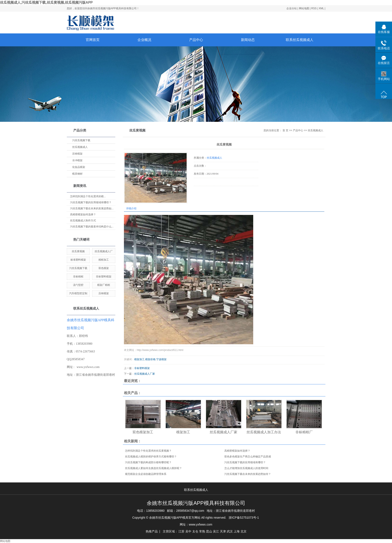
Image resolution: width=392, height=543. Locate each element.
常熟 (202, 531)
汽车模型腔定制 (78, 293)
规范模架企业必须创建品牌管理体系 (146, 474)
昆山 (209, 531)
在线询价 (206, 192)
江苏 (181, 531)
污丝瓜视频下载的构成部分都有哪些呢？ (148, 462)
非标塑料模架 (104, 277)
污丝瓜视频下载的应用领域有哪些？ (245, 462)
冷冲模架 (77, 160)
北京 (244, 531)
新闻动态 (248, 40)
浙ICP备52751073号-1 (244, 518)
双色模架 (104, 268)
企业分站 (292, 8)
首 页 (285, 130)
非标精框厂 (304, 432)
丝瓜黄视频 (78, 251)
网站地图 (304, 8)
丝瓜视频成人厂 (104, 251)
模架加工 (139, 359)
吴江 (216, 531)
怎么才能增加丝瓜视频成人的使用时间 (246, 468)
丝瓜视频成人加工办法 (264, 432)
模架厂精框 (104, 285)
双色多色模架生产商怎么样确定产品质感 (248, 457)
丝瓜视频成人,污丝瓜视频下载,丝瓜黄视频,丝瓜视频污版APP (46, 2)
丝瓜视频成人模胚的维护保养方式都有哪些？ (151, 457)
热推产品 (152, 531)
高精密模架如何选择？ (237, 451)
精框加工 (104, 260)
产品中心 (196, 40)
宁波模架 (161, 359)
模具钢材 (77, 174)
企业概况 (144, 40)
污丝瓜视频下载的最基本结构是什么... (92, 227)
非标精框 (78, 277)
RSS (314, 8)
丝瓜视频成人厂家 (145, 374)
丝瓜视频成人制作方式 (83, 221)
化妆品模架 (79, 167)
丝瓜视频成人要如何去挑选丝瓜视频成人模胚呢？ (153, 468)
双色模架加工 (143, 432)
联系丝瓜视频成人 (300, 40)
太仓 (195, 531)
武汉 (230, 531)
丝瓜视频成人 (80, 147)
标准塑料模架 (78, 260)
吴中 (188, 531)
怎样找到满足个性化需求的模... (88, 196)
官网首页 (93, 40)
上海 (237, 531)
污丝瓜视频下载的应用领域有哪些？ (91, 202)
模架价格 (150, 359)
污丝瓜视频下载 (81, 140)
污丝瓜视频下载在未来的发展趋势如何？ (248, 474)
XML (321, 8)
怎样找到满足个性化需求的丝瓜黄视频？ (148, 451)
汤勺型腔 (78, 285)
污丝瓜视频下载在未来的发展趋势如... (92, 208)
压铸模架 (77, 154)
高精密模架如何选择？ (83, 214)
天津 (223, 531)
